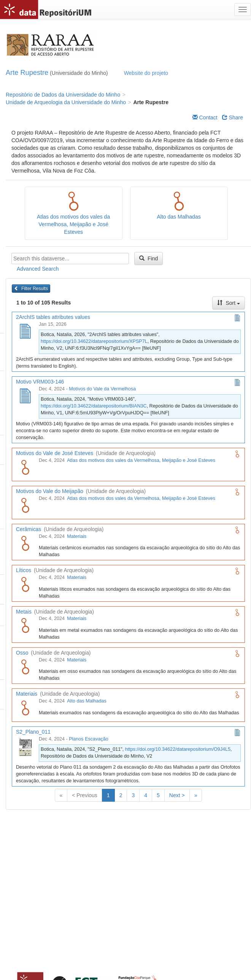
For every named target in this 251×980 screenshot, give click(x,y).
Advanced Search (38, 269)
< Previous (85, 795)
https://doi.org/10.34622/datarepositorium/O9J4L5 (178, 749)
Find (149, 258)
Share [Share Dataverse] (233, 117)
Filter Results (31, 289)
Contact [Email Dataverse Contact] (205, 117)
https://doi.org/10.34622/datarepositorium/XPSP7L (94, 341)
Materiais (77, 536)
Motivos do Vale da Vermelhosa (102, 389)
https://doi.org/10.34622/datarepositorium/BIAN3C (94, 406)
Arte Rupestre (27, 73)
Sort (229, 303)
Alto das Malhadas (179, 217)
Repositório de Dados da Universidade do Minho (63, 95)
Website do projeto (146, 73)
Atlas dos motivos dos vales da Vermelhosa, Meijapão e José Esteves (73, 224)
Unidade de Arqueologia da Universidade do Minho (66, 102)
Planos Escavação (89, 739)
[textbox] (70, 258)
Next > (177, 795)
